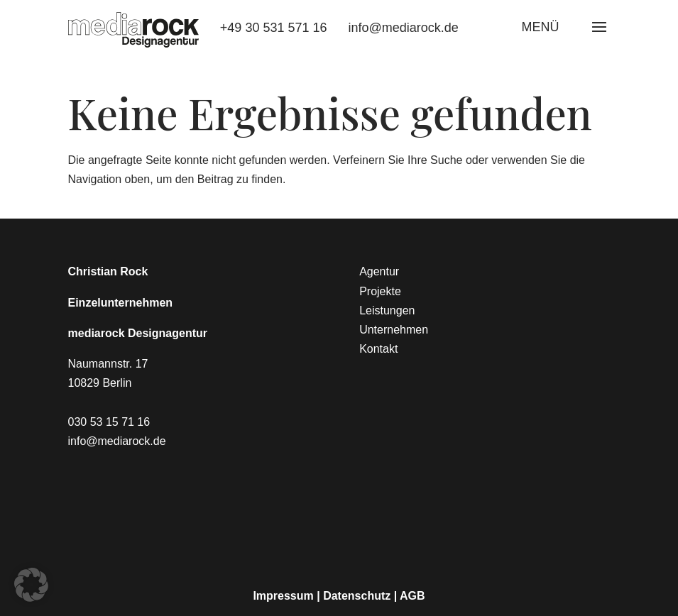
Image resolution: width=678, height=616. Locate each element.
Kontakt (378, 349)
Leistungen (387, 310)
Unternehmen (394, 330)
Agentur (379, 271)
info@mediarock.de (404, 28)
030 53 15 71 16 (109, 422)
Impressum (283, 596)
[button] (31, 585)
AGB (412, 596)
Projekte (380, 291)
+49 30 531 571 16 (274, 28)
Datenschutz (357, 596)
